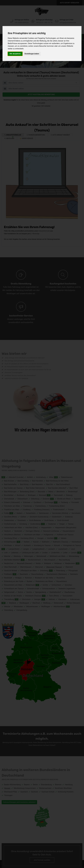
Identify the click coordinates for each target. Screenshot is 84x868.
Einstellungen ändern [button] (32, 54)
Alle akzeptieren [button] (15, 54)
